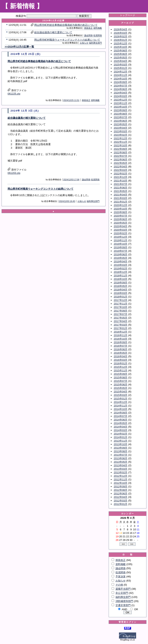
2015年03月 (121, 395)
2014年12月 (121, 402)
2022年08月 (121, 152)
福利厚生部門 (95, 43)
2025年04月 (121, 61)
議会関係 (88, 35)
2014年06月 (121, 420)
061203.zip (14, 173)
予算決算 (121, 577)
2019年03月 (121, 265)
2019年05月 (121, 258)
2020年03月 (121, 230)
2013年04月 (121, 465)
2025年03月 (121, 65)
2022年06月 (121, 159)
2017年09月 (121, 311)
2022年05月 (121, 163)
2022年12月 (121, 138)
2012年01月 (121, 504)
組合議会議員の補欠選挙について (53, 32)
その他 (119, 585)
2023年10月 (121, 107)
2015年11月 (121, 370)
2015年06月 (121, 385)
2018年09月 (121, 283)
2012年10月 (121, 483)
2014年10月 (121, 409)
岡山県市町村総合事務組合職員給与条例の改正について (66, 25)
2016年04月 (121, 356)
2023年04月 (121, 128)
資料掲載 (98, 28)
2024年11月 (121, 75)
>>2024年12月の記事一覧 (19, 47)
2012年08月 (121, 490)
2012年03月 (121, 501)
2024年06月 (121, 89)
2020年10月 (121, 209)
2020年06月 (121, 219)
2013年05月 (121, 462)
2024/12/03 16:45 (67, 201)
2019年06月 (121, 254)
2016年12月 (121, 332)
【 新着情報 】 (22, 6)
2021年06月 (121, 188)
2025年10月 (121, 47)
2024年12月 (121, 72)
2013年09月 (121, 448)
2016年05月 (121, 353)
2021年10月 (121, 181)
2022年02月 (121, 174)
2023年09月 (121, 110)
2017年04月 (121, 321)
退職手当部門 (123, 589)
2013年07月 (121, 455)
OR (136, 609)
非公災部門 (122, 593)
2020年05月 (121, 223)
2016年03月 (121, 360)
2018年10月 (121, 279)
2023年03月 (121, 131)
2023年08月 (121, 114)
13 (121, 533)
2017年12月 (121, 300)
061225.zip (14, 94)
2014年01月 (121, 437)
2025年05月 (121, 58)
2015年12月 (121, 367)
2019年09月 (121, 247)
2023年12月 (121, 100)
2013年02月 (121, 472)
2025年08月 (121, 50)
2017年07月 (121, 314)
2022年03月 (121, 170)
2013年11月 (121, 441)
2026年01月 (121, 40)
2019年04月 (121, 261)
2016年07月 (121, 346)
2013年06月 (121, 458)
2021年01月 (121, 202)
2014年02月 (121, 434)
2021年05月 (121, 191)
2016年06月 (121, 349)
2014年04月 (121, 427)
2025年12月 (121, 43)
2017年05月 (121, 318)
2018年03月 (121, 293)
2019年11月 (121, 240)
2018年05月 (121, 286)
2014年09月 (121, 413)
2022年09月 (121, 149)
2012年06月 (121, 493)
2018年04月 (121, 290)
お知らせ (84, 43)
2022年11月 (121, 142)
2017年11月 (121, 304)
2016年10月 (121, 339)
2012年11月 (121, 479)
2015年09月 (121, 374)
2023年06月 (121, 121)
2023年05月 (121, 124)
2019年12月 (121, 237)
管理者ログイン (128, 622)
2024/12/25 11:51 (71, 100)
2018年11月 (121, 276)
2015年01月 (121, 399)
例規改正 (88, 28)
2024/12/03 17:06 (71, 180)
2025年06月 (121, 54)
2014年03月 (121, 430)
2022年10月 (121, 145)
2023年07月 (121, 117)
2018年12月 (121, 272)
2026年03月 (121, 33)
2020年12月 (121, 205)
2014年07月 (121, 416)
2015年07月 (121, 381)
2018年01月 (121, 297)
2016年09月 (121, 342)
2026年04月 (121, 29)
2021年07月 (121, 184)
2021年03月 (121, 198)
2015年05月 (121, 388)
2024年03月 (121, 96)
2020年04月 (121, 226)
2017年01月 (121, 328)
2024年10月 (121, 79)
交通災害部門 (123, 605)
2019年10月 (121, 244)
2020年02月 (121, 233)
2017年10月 (121, 307)
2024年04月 (121, 93)
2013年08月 (121, 451)
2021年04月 (121, 195)
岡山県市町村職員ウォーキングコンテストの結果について (67, 40)
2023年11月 (121, 103)
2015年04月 (121, 392)
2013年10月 (121, 444)
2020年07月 (121, 216)
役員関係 (98, 35)
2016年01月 (121, 363)
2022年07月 (121, 156)
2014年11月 (121, 406)
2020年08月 (121, 212)
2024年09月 (121, 82)
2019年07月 (121, 251)
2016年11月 (121, 335)
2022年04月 (121, 167)
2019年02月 (121, 268)
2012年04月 (121, 497)
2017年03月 (121, 325)
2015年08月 (121, 377)
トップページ (128, 15)
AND (124, 609)
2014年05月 (121, 423)
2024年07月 (121, 86)
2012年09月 (121, 486)
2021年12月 (121, 177)
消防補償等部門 (124, 601)
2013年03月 (121, 469)
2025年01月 (121, 68)
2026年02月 (121, 36)
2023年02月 (121, 135)
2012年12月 (121, 476)
